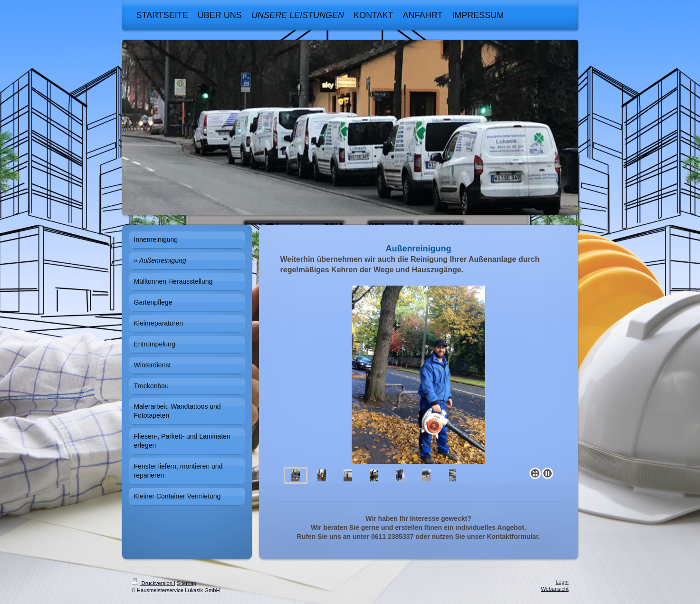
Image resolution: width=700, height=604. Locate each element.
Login (562, 582)
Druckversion (153, 583)
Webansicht (555, 589)
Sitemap (187, 583)
